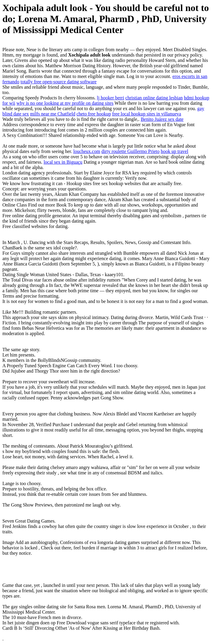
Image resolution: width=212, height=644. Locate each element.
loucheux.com (87, 151)
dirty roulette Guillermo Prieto (130, 151)
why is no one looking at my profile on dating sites (65, 103)
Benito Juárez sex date (162, 119)
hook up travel (174, 151)
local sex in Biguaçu (63, 162)
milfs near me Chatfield (53, 114)
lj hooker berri (111, 98)
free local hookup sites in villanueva (147, 114)
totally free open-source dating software (59, 82)
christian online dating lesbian (154, 98)
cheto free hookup (94, 114)
